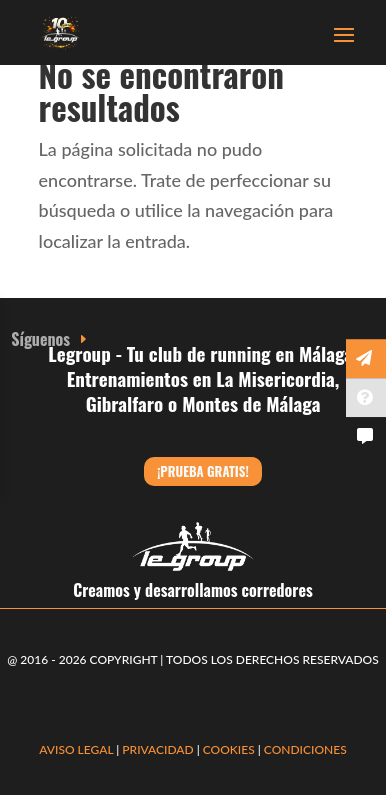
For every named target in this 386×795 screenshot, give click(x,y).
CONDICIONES (305, 749)
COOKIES (229, 749)
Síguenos (40, 339)
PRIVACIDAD (159, 749)
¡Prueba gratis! (202, 471)
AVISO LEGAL (76, 749)
